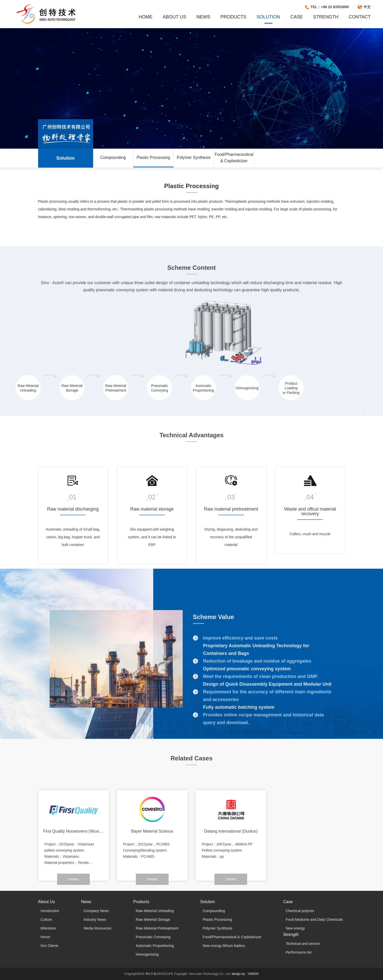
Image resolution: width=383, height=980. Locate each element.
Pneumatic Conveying (153, 937)
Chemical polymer (300, 911)
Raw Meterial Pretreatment (157, 928)
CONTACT (360, 17)
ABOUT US (174, 17)
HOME (146, 17)
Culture (46, 920)
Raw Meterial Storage (153, 920)
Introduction (50, 911)
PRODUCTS (233, 17)
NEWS (203, 17)
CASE (297, 17)
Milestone (48, 928)
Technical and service (303, 944)
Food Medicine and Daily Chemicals (314, 920)
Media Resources (98, 928)
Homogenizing (147, 954)
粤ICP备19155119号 (159, 974)
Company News (96, 911)
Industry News (95, 920)
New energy (295, 928)
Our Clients (50, 946)
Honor (46, 937)
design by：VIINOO (245, 974)
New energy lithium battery (224, 946)
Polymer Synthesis (194, 157)
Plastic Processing (153, 157)
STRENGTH (326, 17)
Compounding (113, 157)
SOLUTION (268, 17)
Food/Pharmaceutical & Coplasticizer (234, 158)
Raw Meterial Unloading (155, 911)
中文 (367, 7)
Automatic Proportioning (155, 946)
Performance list (299, 952)
